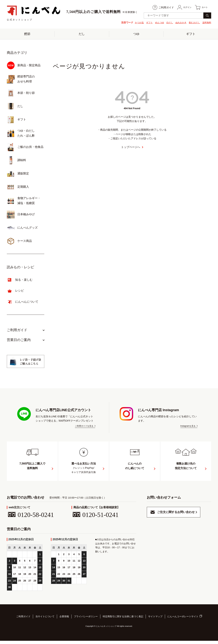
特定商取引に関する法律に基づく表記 (123, 620)
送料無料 (206, 22)
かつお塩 (135, 22)
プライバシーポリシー (86, 620)
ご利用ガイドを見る (84, 428)
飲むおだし (193, 22)
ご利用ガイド (160, 7)
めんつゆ (156, 22)
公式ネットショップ (34, 13)
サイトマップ (155, 620)
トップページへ (131, 150)
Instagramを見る (188, 428)
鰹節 (27, 35)
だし (82, 35)
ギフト (146, 22)
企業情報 (64, 620)
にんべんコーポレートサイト (183, 620)
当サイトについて (45, 620)
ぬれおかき (179, 22)
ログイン (182, 7)
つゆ (136, 35)
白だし (167, 22)
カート (201, 7)
